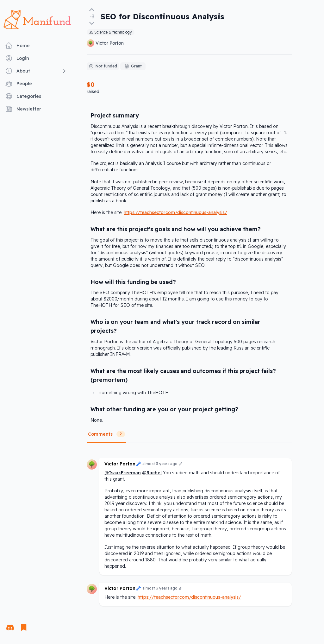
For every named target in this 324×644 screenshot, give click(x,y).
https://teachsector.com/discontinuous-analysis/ (175, 212)
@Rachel (152, 473)
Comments (106, 434)
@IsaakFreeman (123, 473)
